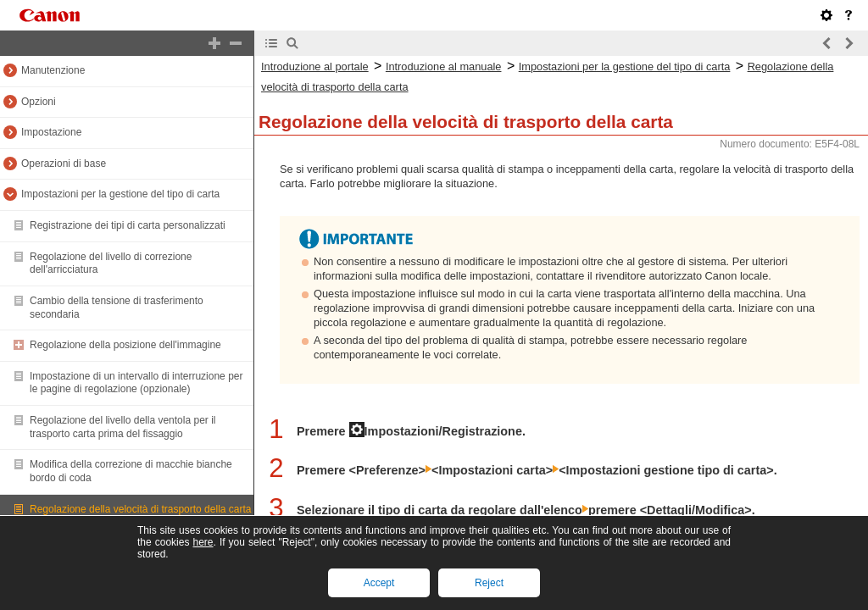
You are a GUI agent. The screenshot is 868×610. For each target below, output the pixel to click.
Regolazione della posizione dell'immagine (125, 345)
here (203, 542)
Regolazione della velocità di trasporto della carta (141, 509)
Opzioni (39, 102)
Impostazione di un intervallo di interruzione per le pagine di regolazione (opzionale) (136, 383)
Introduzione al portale (315, 67)
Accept (379, 583)
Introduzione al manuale (444, 67)
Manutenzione (53, 70)
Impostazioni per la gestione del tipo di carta (120, 194)
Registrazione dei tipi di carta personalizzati (128, 225)
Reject (489, 583)
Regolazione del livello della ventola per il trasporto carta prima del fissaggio (122, 427)
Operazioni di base (64, 164)
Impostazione (51, 132)
